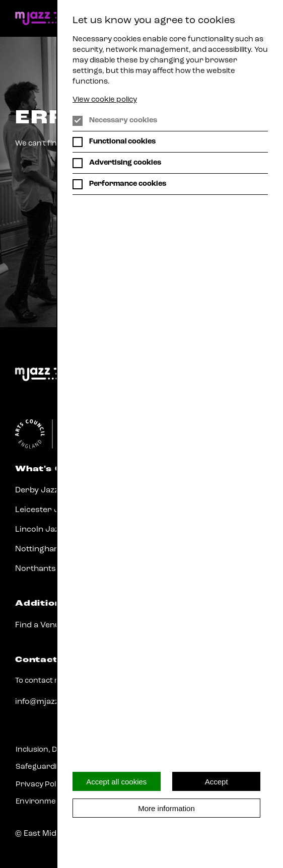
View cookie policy (105, 100)
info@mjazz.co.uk (49, 702)
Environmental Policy (54, 802)
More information (166, 808)
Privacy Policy (41, 785)
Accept (217, 782)
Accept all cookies (116, 782)
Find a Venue (40, 625)
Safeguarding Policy (52, 767)
